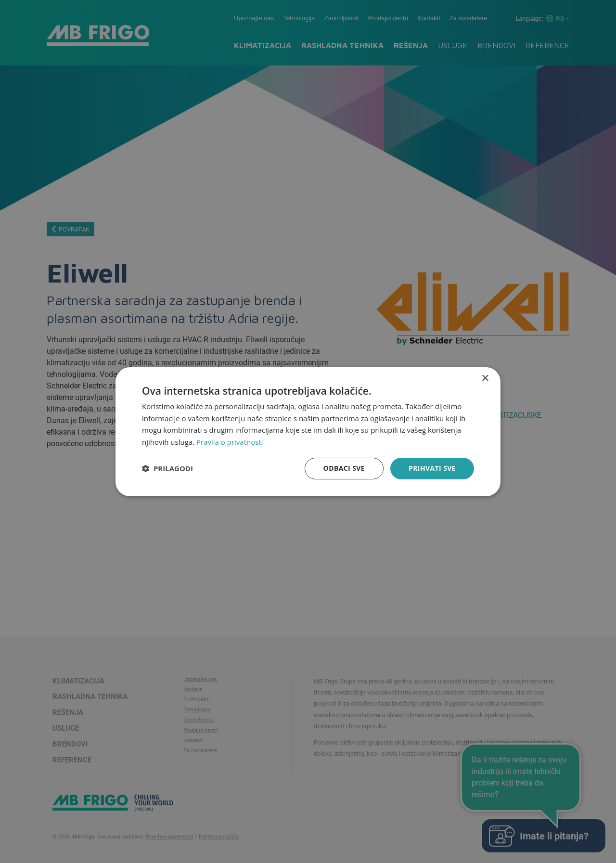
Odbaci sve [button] (344, 468)
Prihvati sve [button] (432, 468)
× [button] (485, 378)
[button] (167, 468)
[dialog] (308, 431)
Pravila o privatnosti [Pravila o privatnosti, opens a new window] (230, 442)
